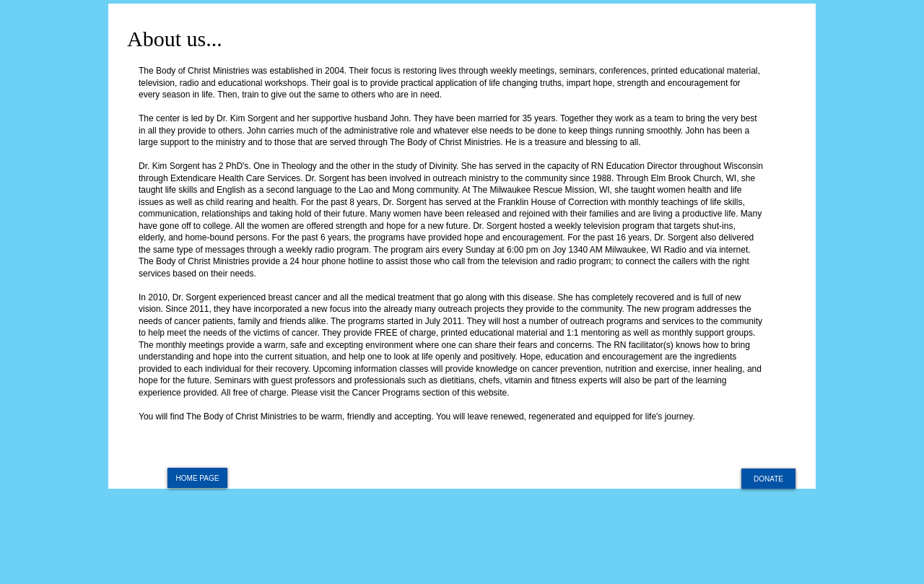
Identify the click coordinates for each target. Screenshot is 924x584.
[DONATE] (768, 479)
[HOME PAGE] (197, 478)
